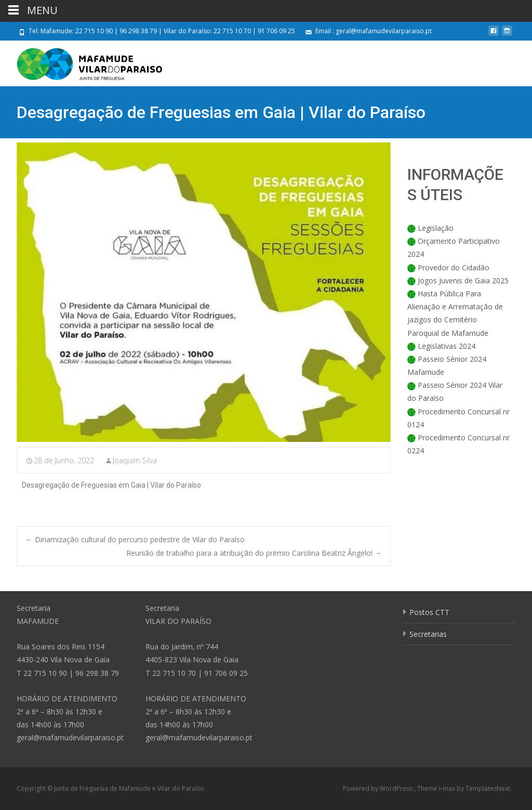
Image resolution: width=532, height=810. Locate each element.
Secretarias (428, 634)
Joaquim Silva (135, 460)
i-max (448, 788)
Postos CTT (429, 612)
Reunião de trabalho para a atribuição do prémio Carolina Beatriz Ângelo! (254, 553)
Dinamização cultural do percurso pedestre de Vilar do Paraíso (135, 539)
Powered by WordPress (378, 788)
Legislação (436, 228)
